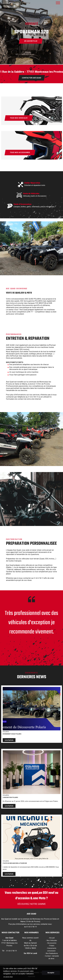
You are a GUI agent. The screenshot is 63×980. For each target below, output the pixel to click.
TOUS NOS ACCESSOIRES (20, 152)
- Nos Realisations (51, 953)
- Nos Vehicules (51, 940)
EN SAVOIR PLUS (31, 41)
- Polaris (51, 946)
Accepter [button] (51, 973)
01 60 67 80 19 (33, 397)
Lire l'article (9, 740)
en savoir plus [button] (8, 977)
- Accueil (51, 938)
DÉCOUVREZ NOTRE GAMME (32, 904)
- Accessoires (51, 943)
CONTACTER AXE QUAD (31, 78)
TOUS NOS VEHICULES (19, 118)
